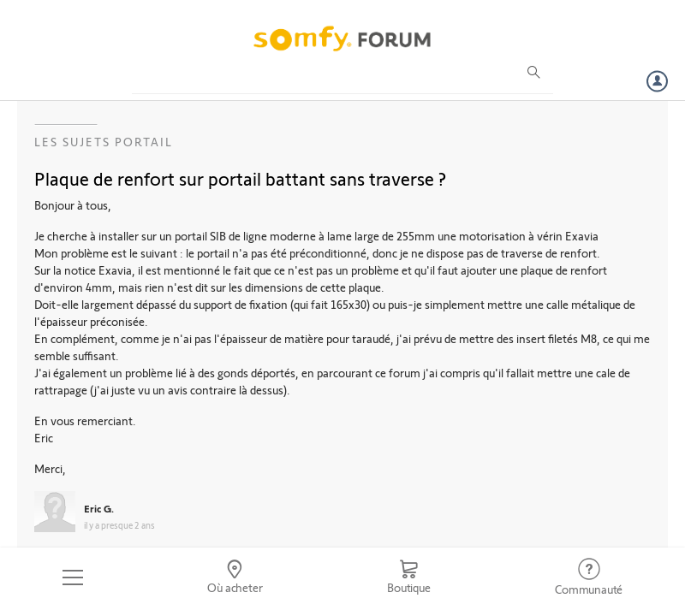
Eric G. (99, 508)
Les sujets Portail (104, 142)
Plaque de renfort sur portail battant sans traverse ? (240, 178)
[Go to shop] (408, 577)
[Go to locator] (235, 577)
